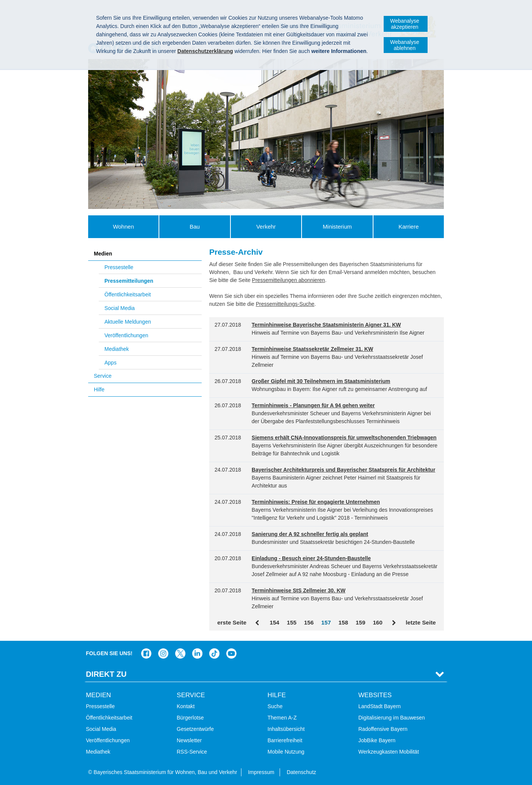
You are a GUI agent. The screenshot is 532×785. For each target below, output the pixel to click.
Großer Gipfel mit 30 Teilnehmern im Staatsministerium (321, 381)
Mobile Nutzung (286, 752)
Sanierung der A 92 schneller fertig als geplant (310, 534)
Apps (110, 363)
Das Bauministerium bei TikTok (214, 653)
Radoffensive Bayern (383, 729)
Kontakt (186, 706)
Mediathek (117, 349)
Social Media (120, 308)
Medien (103, 254)
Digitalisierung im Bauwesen (392, 718)
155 (292, 622)
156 (309, 622)
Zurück (258, 623)
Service (103, 376)
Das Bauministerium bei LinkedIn (197, 653)
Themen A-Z (282, 718)
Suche (275, 706)
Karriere (408, 227)
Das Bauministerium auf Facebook (146, 653)
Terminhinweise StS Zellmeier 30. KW (299, 590)
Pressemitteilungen (129, 281)
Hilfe (99, 389)
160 (377, 622)
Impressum (261, 772)
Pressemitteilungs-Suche (285, 304)
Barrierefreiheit (285, 740)
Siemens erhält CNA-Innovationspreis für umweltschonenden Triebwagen (344, 438)
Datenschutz (302, 772)
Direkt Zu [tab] (106, 674)
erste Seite (232, 622)
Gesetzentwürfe (195, 729)
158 (343, 622)
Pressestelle (119, 267)
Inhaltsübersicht (286, 729)
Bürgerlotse (190, 718)
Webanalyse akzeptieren (405, 24)
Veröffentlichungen (126, 335)
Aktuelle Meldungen (128, 322)
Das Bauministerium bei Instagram (163, 653)
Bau (195, 227)
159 (360, 622)
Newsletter (189, 740)
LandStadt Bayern (380, 706)
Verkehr (266, 227)
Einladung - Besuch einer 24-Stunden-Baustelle (311, 558)
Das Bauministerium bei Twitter (180, 653)
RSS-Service (192, 752)
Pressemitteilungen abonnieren (289, 280)
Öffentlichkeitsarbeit (128, 294)
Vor (394, 623)
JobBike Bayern (377, 740)
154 (275, 622)
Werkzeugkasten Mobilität (389, 752)
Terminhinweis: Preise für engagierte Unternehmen (316, 502)
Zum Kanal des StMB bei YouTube (231, 653)
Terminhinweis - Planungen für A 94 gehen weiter (313, 405)
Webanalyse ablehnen (405, 45)
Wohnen (123, 227)
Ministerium (337, 227)
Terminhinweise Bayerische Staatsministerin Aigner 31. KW (326, 325)
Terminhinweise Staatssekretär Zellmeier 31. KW (312, 349)
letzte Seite (421, 622)
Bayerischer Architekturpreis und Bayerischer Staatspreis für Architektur (343, 470)
